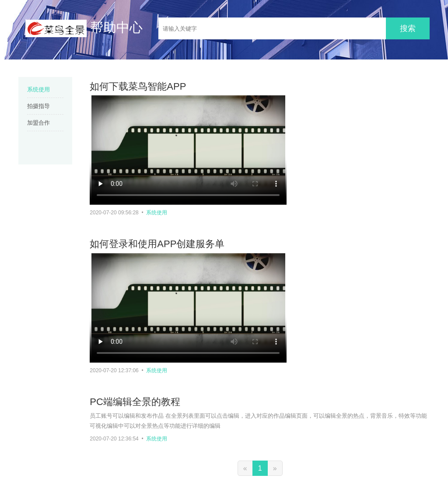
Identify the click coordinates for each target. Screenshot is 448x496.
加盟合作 (38, 123)
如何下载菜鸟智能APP (138, 86)
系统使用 (38, 89)
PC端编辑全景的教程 (135, 402)
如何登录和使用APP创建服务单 (157, 244)
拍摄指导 (38, 106)
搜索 (408, 28)
